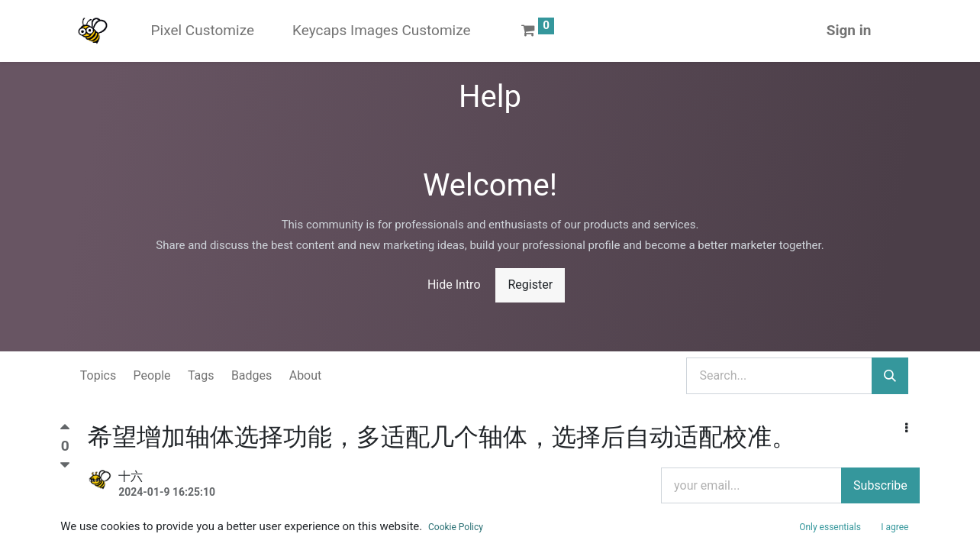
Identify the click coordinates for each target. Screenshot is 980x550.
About (306, 375)
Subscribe (880, 485)
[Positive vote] (65, 430)
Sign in (849, 30)
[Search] (890, 376)
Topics (98, 375)
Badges (251, 375)
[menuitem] (203, 31)
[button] (906, 429)
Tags (201, 375)
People (152, 375)
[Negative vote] (65, 465)
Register (530, 285)
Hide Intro (454, 285)
